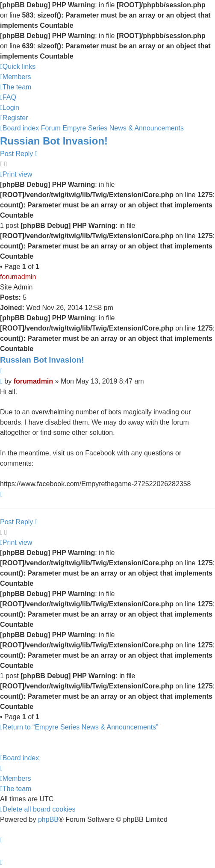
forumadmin (18, 277)
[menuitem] (16, 77)
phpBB (48, 819)
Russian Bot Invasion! (54, 141)
